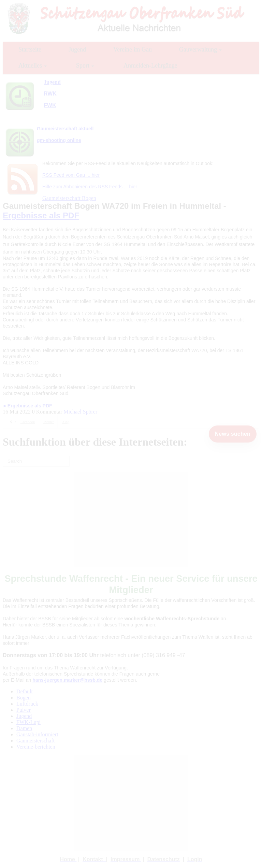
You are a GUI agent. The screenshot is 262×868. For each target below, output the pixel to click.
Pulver (24, 710)
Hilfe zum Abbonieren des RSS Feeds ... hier (90, 187)
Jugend (24, 716)
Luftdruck (27, 704)
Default (25, 691)
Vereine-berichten (36, 747)
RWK (50, 94)
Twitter (48, 422)
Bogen (24, 698)
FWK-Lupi (28, 722)
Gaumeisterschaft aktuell (65, 129)
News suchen (233, 434)
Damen (24, 728)
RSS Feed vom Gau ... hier (71, 175)
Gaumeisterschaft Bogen (69, 198)
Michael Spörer (80, 412)
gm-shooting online (59, 140)
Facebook (28, 422)
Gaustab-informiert (37, 734)
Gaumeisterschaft (35, 741)
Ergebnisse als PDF (41, 215)
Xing (66, 422)
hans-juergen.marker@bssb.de (67, 680)
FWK (50, 105)
